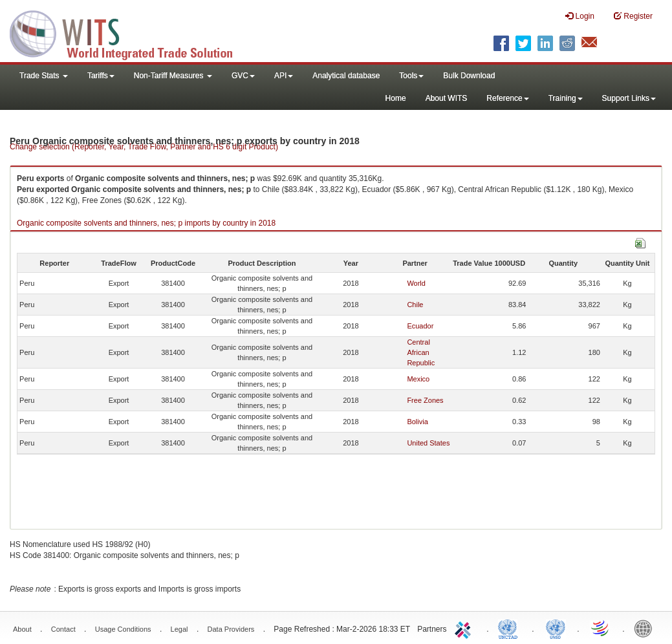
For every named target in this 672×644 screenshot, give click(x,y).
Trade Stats (44, 76)
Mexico (418, 379)
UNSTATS (556, 628)
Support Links (629, 98)
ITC (465, 628)
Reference (507, 98)
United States (428, 443)
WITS (129, 32)
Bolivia (417, 422)
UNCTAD (510, 628)
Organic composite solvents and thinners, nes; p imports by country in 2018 (146, 223)
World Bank (646, 628)
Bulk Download (469, 76)
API (284, 76)
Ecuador (420, 326)
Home (396, 98)
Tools (411, 76)
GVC (243, 76)
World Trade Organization (601, 628)
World (416, 283)
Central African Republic (421, 352)
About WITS (447, 98)
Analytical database (346, 76)
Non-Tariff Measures (173, 76)
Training (566, 98)
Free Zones (425, 400)
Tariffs (101, 76)
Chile (415, 305)
